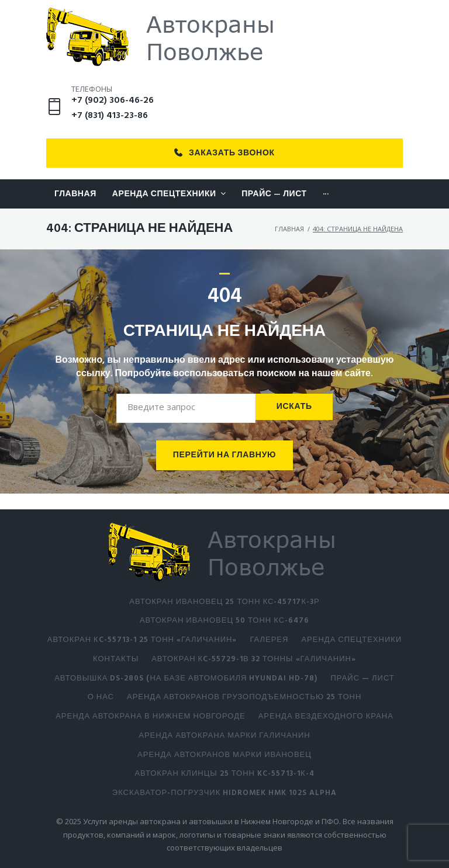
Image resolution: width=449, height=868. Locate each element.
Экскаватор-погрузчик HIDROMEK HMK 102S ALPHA (224, 793)
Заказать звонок (224, 169)
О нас (101, 697)
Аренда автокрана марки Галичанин (224, 736)
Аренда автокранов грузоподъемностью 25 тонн (244, 697)
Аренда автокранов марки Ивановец (224, 755)
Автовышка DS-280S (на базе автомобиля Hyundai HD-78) (186, 678)
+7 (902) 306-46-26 (113, 116)
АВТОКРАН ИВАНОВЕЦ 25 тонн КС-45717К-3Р (224, 602)
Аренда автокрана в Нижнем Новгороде (151, 716)
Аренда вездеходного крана (326, 716)
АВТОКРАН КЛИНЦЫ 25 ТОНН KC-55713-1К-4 (224, 774)
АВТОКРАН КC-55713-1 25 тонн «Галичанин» (142, 640)
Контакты (116, 659)
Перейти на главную (224, 471)
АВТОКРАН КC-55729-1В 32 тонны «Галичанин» (254, 659)
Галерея (269, 640)
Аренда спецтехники (351, 640)
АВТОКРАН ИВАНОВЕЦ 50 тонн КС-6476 (224, 621)
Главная (289, 244)
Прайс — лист (362, 678)
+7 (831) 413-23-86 (110, 131)
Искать (294, 422)
